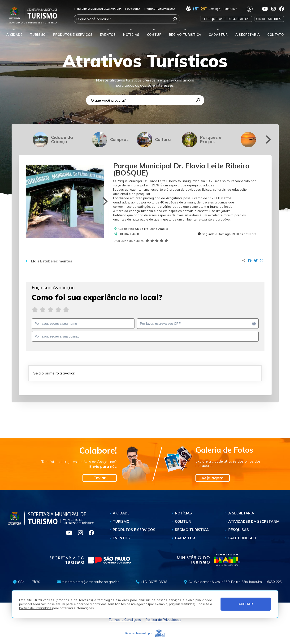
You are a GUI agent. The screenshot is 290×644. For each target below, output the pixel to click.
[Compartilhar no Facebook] (250, 261)
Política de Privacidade (35, 608)
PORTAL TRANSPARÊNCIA (159, 9)
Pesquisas (239, 530)
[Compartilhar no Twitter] (256, 261)
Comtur (154, 35)
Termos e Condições (125, 620)
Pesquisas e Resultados (227, 19)
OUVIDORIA (133, 9)
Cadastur (218, 35)
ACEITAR (246, 604)
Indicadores (270, 19)
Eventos (121, 538)
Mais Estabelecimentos (49, 261)
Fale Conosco (242, 538)
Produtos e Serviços (73, 35)
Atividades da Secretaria (254, 521)
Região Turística (185, 35)
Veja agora (213, 478)
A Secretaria (241, 513)
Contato (275, 35)
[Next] (267, 140)
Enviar (100, 478)
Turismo (121, 521)
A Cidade (14, 35)
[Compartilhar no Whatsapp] (262, 261)
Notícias (131, 35)
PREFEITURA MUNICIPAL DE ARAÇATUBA (98, 9)
